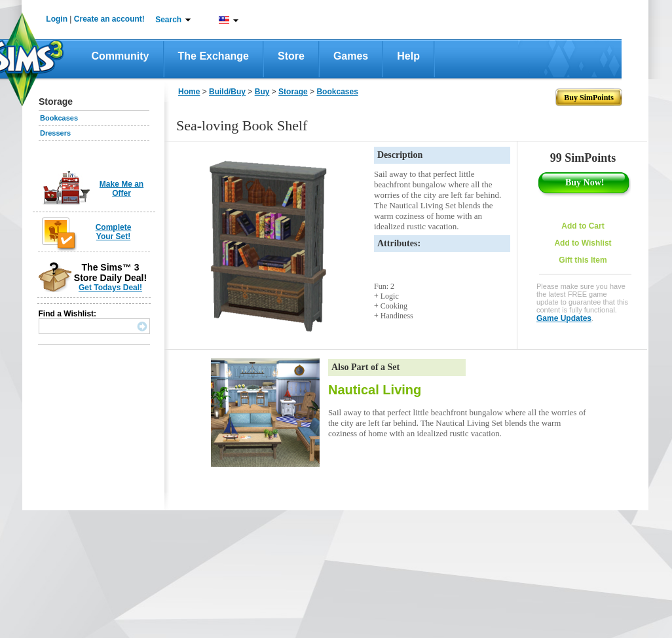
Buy (262, 92)
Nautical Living (375, 390)
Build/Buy (227, 92)
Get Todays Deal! (110, 288)
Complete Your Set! (114, 232)
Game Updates (564, 318)
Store (291, 56)
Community (121, 56)
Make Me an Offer (121, 189)
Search (168, 20)
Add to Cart (583, 226)
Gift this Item (583, 260)
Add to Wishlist (583, 243)
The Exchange (214, 56)
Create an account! (109, 19)
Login (57, 19)
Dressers (55, 133)
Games (351, 56)
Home (189, 92)
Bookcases (59, 118)
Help (408, 56)
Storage (293, 92)
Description (400, 155)
